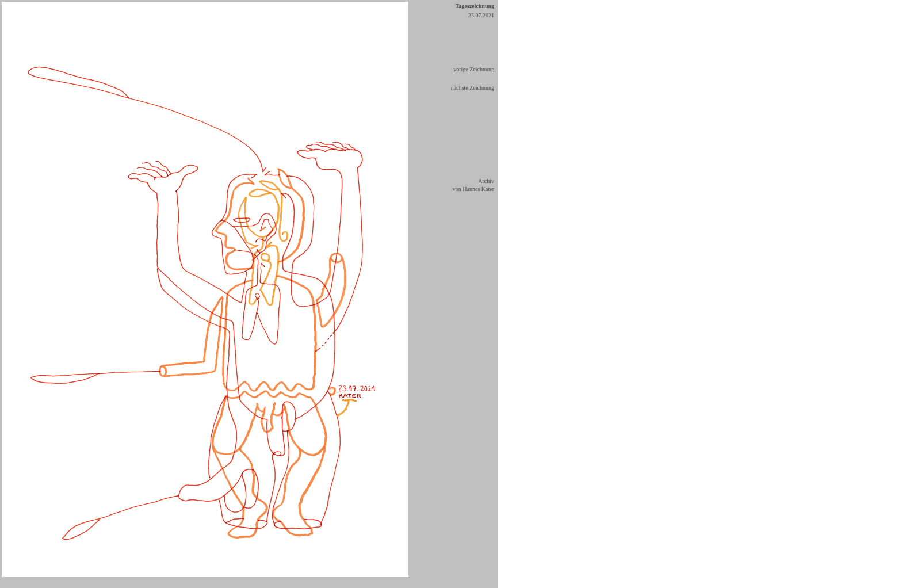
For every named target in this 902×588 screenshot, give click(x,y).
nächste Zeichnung (473, 88)
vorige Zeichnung (474, 69)
